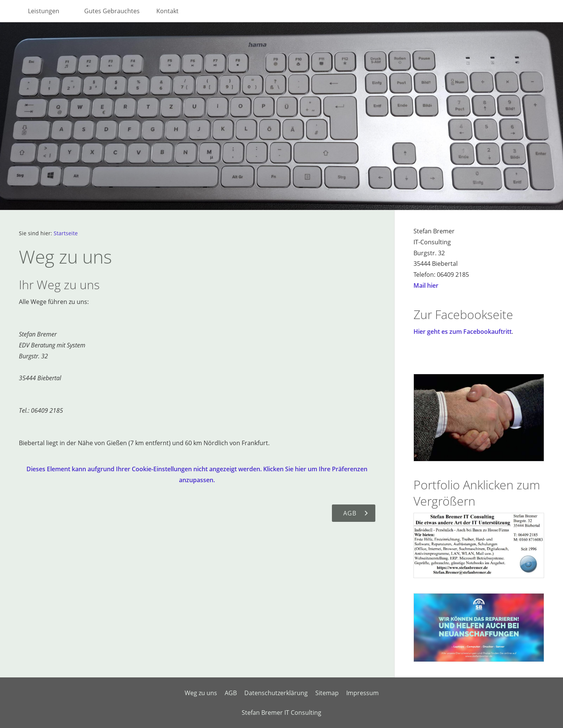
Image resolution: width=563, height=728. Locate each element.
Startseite (66, 233)
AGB (231, 693)
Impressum (362, 693)
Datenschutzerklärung (276, 693)
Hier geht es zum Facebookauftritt (463, 332)
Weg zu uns (201, 693)
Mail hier (426, 285)
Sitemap (327, 693)
